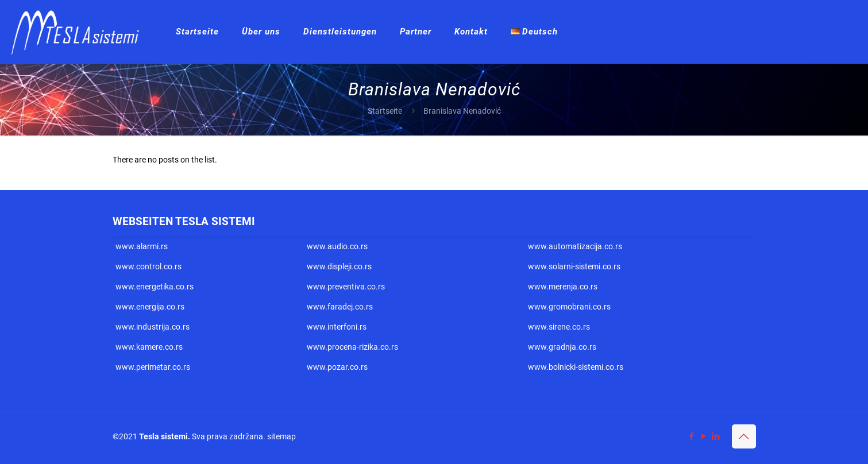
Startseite (385, 111)
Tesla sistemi (163, 436)
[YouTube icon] (704, 436)
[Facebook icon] (692, 436)
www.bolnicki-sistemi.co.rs (576, 367)
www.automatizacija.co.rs (575, 246)
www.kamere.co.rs (149, 347)
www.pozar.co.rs (337, 367)
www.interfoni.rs (337, 327)
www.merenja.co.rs (563, 287)
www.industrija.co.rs (153, 327)
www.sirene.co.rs (559, 327)
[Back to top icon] (744, 436)
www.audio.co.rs (337, 246)
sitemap (281, 436)
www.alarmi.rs (142, 246)
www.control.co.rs (148, 266)
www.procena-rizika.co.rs (352, 347)
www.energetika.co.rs (155, 287)
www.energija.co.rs (150, 307)
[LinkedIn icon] (716, 436)
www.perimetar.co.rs (153, 367)
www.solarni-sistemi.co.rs (574, 266)
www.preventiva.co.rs (346, 287)
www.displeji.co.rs (339, 266)
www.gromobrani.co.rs (569, 307)
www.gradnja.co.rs (562, 347)
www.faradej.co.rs (340, 307)
